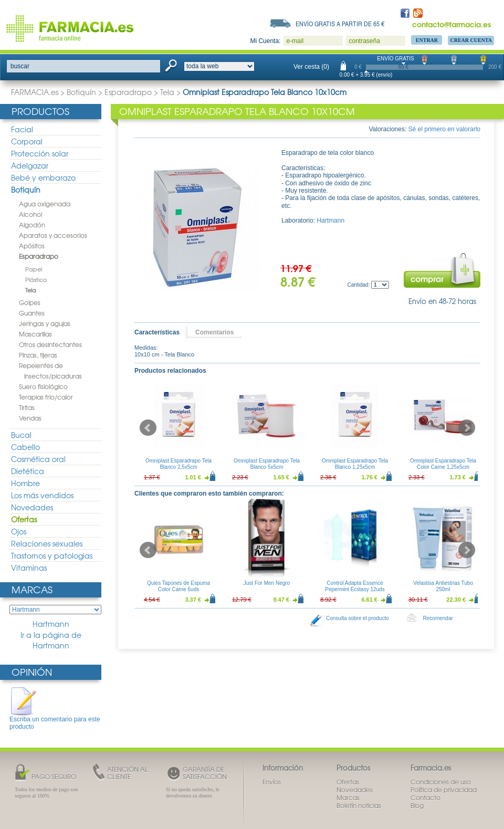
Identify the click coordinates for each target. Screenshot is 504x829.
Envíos (272, 782)
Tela (167, 92)
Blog (417, 805)
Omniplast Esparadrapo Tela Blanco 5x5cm (267, 464)
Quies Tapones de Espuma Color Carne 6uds (178, 586)
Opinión (32, 672)
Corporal (27, 141)
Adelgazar (30, 165)
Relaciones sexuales (47, 543)
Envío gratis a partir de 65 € (340, 24)
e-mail (295, 41)
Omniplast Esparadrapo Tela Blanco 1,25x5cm (355, 464)
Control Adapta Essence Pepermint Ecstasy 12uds (355, 586)
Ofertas (24, 519)
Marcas (32, 589)
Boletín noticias (359, 805)
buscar (20, 66)
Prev (148, 428)
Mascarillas (35, 334)
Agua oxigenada (45, 204)
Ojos (19, 531)
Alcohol (30, 214)
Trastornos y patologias (52, 555)
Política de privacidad (444, 790)
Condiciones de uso (441, 782)
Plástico (36, 279)
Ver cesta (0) (311, 67)
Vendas (30, 418)
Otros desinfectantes (50, 344)
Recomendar (438, 618)
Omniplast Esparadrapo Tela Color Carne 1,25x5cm (443, 464)
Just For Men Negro (267, 583)
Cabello (25, 447)
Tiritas (27, 407)
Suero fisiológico (43, 386)
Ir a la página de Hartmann (51, 640)
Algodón (32, 225)
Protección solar (40, 153)
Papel (34, 269)
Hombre (25, 483)
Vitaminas (29, 568)
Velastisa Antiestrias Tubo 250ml (443, 586)
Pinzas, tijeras (38, 355)
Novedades (32, 507)
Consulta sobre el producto (358, 618)
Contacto (426, 797)
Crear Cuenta (471, 40)
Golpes (30, 302)
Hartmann (51, 624)
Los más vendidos (42, 495)
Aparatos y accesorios (53, 235)
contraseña (364, 41)
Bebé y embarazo (43, 177)
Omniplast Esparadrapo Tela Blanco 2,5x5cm (178, 464)
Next (467, 428)
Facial (22, 129)
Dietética (28, 471)
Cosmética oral (38, 459)
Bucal (21, 435)
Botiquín (81, 92)
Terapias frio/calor (46, 397)
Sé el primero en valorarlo (444, 129)
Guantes (32, 313)
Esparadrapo (128, 92)
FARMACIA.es (35, 92)
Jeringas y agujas (45, 323)
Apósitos (32, 246)
